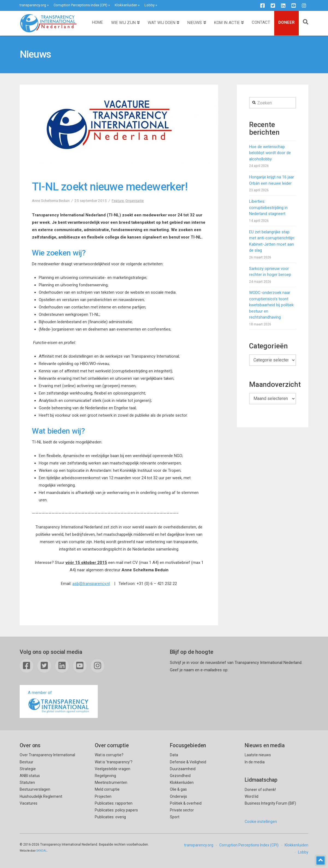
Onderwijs (178, 796)
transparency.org (33, 5)
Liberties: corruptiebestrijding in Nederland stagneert (268, 208)
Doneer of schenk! (260, 790)
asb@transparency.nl (91, 584)
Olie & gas (178, 789)
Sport (175, 817)
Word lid (252, 796)
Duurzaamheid (183, 769)
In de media (255, 762)
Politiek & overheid (186, 803)
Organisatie (135, 201)
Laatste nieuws (258, 755)
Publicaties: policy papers (116, 810)
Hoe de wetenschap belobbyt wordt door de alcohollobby (270, 153)
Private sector (182, 810)
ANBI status (30, 776)
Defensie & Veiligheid (188, 762)
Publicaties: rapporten (114, 803)
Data (174, 755)
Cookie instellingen (261, 822)
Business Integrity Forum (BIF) (270, 803)
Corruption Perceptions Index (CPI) (80, 5)
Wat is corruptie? (109, 755)
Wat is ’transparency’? (114, 762)
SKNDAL (42, 851)
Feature (118, 201)
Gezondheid (180, 776)
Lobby (150, 5)
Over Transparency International (47, 755)
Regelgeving (105, 776)
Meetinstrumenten (111, 782)
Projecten (103, 796)
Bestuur (26, 762)
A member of (59, 702)
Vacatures (29, 803)
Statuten (27, 782)
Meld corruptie (107, 789)
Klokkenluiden (126, 5)
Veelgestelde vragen (113, 769)
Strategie (28, 769)
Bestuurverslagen (35, 789)
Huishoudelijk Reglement (41, 796)
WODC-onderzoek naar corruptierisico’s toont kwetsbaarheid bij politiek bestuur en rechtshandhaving (271, 305)
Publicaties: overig (110, 817)
